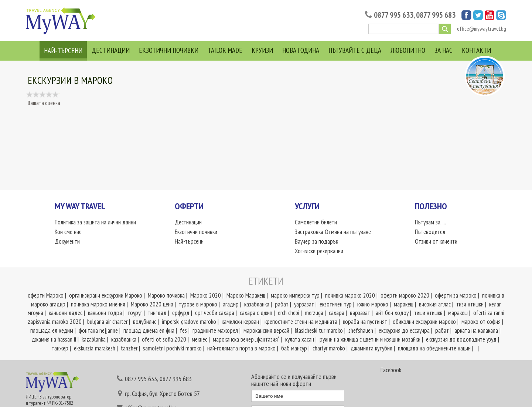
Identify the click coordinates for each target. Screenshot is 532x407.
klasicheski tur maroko (319, 330)
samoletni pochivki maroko (172, 348)
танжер (60, 348)
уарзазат (304, 304)
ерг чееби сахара (215, 313)
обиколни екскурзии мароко (424, 322)
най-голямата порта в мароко (241, 348)
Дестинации (111, 50)
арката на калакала (476, 330)
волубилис (145, 322)
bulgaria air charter (107, 322)
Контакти (476, 50)
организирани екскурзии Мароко (106, 295)
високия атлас (435, 304)
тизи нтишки (470, 304)
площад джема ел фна (149, 330)
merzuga (314, 313)
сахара (337, 313)
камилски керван (240, 322)
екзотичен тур (336, 304)
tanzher (129, 348)
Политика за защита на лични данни (95, 222)
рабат (282, 304)
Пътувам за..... (430, 222)
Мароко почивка (166, 295)
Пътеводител (430, 232)
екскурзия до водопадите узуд (461, 339)
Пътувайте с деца (355, 50)
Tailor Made (225, 50)
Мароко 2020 (206, 295)
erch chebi (289, 313)
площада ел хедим (52, 330)
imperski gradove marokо (189, 322)
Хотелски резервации (319, 251)
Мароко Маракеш (246, 295)
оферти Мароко (46, 295)
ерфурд (181, 313)
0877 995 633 (394, 15)
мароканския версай (266, 330)
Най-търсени (63, 51)
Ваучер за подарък (316, 241)
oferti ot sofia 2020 (164, 339)
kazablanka (94, 339)
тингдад (157, 313)
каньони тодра (105, 313)
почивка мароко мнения (98, 304)
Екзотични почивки (169, 50)
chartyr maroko (329, 348)
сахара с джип (256, 313)
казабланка (257, 304)
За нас (444, 50)
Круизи (262, 50)
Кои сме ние (68, 232)
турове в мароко (198, 304)
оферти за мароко (456, 295)
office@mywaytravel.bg (482, 29)
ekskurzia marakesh (95, 348)
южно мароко (373, 304)
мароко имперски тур (295, 295)
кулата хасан (300, 339)
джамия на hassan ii (54, 339)
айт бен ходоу (392, 313)
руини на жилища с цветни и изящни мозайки (370, 339)
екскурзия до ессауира (404, 330)
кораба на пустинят (365, 322)
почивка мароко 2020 (350, 295)
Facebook (391, 370)
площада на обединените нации (434, 348)
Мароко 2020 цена (152, 304)
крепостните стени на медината (301, 322)
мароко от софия (481, 322)
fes (183, 330)
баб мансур (294, 348)
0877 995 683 (436, 15)
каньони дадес (66, 313)
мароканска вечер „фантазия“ (246, 339)
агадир (231, 304)
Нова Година (301, 50)
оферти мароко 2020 (405, 295)
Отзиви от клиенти (436, 241)
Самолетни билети (316, 222)
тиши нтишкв (428, 313)
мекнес (199, 339)
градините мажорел (215, 330)
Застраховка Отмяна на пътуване (333, 232)
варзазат (360, 313)
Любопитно (408, 50)
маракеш (404, 304)
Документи (67, 241)
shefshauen (361, 330)
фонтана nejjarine (98, 330)
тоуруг (135, 313)
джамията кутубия (371, 348)
